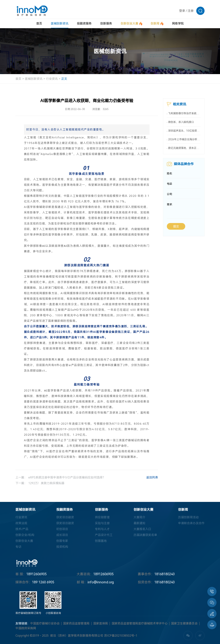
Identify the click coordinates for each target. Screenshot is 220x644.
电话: (170, 184)
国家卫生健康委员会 (184, 623)
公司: (170, 194)
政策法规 (21, 523)
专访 (18, 547)
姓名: (170, 173)
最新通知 (139, 523)
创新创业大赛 (24, 541)
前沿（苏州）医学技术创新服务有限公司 (77, 636)
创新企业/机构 (25, 535)
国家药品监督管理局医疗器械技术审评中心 (140, 623)
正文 (64, 79)
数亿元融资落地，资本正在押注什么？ (184, 148)
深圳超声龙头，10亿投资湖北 (184, 131)
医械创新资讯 (34, 79)
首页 (18, 79)
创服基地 (101, 541)
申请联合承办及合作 (191, 523)
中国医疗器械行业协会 (45, 623)
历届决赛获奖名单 (145, 535)
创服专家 (62, 541)
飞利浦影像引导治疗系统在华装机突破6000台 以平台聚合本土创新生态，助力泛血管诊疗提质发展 (184, 113)
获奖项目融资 (65, 517)
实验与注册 (102, 523)
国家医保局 (101, 623)
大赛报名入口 (142, 529)
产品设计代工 (104, 535)
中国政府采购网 (26, 628)
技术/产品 (22, 529)
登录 (182, 11)
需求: (170, 204)
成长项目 (62, 535)
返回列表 (148, 478)
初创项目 (62, 529)
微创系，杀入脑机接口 (181, 122)
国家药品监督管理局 (76, 623)
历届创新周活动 (188, 517)
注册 (191, 11)
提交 (176, 226)
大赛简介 (139, 517)
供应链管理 (102, 517)
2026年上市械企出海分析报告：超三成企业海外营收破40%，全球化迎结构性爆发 (184, 139)
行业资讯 (52, 79)
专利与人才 (102, 529)
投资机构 (62, 547)
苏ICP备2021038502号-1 (121, 636)
